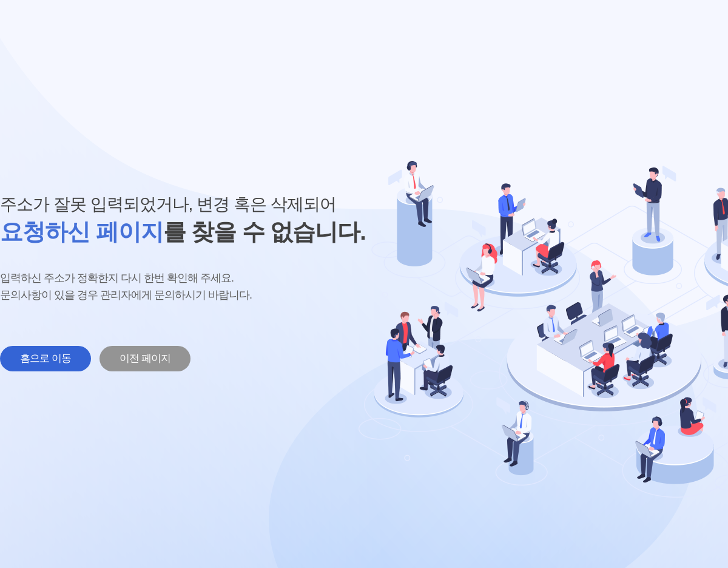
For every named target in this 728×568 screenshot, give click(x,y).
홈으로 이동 (45, 358)
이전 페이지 (145, 358)
